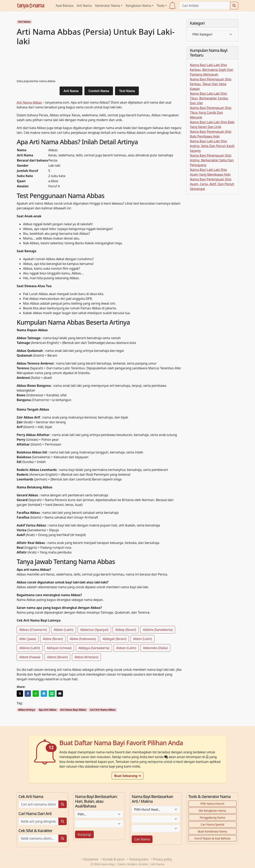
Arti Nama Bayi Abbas (73, 710)
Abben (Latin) (64, 630)
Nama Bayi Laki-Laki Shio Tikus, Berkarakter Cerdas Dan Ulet (209, 98)
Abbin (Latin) (142, 639)
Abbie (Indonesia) (83, 639)
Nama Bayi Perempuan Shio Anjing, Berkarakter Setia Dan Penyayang (212, 160)
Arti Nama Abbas (29, 102)
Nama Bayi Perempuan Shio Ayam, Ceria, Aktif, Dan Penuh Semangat (212, 184)
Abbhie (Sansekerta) (158, 630)
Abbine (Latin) (30, 648)
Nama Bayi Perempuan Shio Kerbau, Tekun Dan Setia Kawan (211, 84)
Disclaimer (91, 859)
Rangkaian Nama (138, 6)
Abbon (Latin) (126, 648)
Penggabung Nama (212, 817)
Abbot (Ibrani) (57, 657)
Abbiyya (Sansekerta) (94, 648)
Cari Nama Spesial (212, 824)
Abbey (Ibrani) (126, 630)
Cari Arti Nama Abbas (103, 710)
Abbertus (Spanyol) (94, 630)
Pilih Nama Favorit (212, 804)
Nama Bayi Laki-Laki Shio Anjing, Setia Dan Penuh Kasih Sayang (212, 146)
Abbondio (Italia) (155, 648)
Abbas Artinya (27, 710)
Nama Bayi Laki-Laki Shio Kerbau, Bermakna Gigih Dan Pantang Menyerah (212, 70)
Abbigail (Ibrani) (114, 639)
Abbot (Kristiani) (86, 657)
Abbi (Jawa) (28, 639)
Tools (161, 6)
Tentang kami (139, 859)
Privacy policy (162, 859)
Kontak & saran (114, 859)
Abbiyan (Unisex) (59, 648)
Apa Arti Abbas (48, 710)
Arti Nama (84, 6)
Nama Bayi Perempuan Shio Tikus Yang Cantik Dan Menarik (211, 113)
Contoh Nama (99, 91)
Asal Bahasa (65, 6)
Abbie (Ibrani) (53, 639)
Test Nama (127, 91)
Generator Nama (107, 6)
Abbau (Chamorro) (33, 630)
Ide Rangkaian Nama (212, 811)
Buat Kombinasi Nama (212, 831)
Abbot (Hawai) (30, 657)
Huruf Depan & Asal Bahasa (212, 838)
